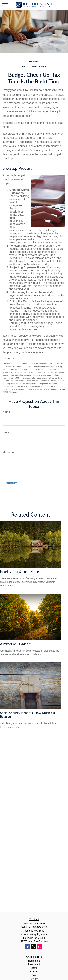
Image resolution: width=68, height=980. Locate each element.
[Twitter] (34, 947)
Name (6, 412)
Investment (34, 964)
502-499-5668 (38, 924)
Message (8, 452)
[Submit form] (11, 483)
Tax (34, 975)
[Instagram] (40, 947)
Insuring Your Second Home (19, 572)
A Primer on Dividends (16, 644)
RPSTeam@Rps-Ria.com (34, 941)
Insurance (34, 972)
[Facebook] (28, 947)
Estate (34, 968)
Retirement (34, 961)
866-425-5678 (39, 927)
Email (6, 432)
